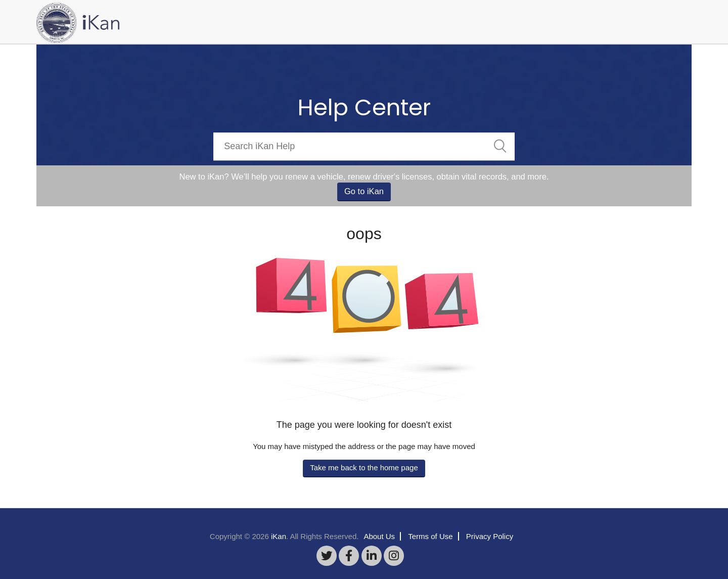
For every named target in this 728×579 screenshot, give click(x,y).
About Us (379, 536)
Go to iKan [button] (364, 191)
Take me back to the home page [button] (364, 467)
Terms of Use (430, 536)
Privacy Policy (490, 536)
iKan (279, 536)
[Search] (364, 146)
